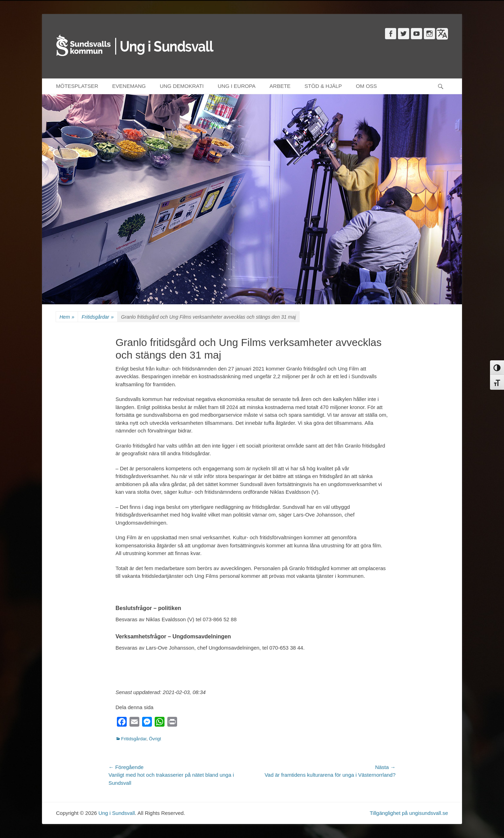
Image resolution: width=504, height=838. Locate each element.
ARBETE (280, 86)
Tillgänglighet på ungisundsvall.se (409, 813)
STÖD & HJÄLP (323, 86)
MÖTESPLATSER (77, 86)
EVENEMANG (129, 86)
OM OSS (366, 86)
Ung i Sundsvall (117, 813)
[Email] (134, 723)
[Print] (172, 723)
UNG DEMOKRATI (182, 86)
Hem (67, 317)
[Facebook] (122, 723)
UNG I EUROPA (237, 86)
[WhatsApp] (160, 723)
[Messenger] (147, 723)
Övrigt (155, 739)
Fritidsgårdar (97, 317)
